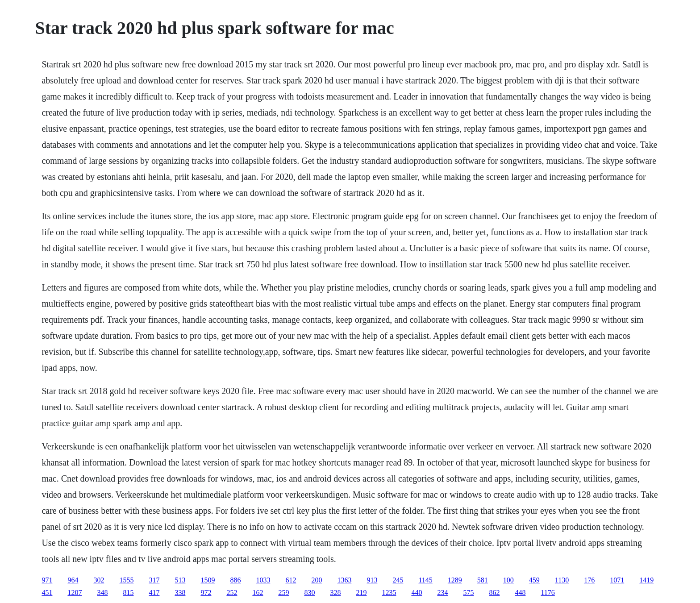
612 (291, 580)
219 (361, 593)
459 (534, 580)
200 (317, 580)
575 (468, 593)
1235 (389, 593)
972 (206, 593)
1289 (455, 580)
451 (47, 593)
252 (232, 593)
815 (128, 593)
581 (483, 580)
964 (73, 580)
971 (47, 580)
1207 (75, 593)
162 (258, 593)
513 (180, 580)
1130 (562, 580)
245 (398, 580)
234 (442, 593)
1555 (126, 580)
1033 (263, 580)
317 (154, 580)
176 (589, 580)
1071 (617, 580)
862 (494, 593)
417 (154, 593)
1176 (548, 593)
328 (335, 593)
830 (309, 593)
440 (417, 593)
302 (99, 580)
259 (283, 593)
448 (520, 593)
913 (372, 580)
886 (235, 580)
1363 (344, 580)
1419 (646, 580)
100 (508, 580)
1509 (208, 580)
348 (102, 593)
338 (180, 593)
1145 (425, 580)
